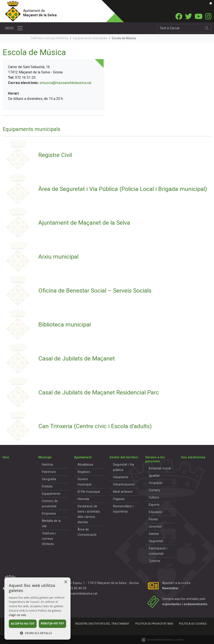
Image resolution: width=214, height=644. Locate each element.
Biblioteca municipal (65, 324)
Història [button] (47, 465)
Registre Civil (55, 155)
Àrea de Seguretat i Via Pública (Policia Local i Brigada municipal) (123, 189)
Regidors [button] (84, 472)
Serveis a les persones (155, 459)
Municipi (45, 457)
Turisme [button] (154, 561)
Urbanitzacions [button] (124, 484)
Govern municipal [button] (84, 482)
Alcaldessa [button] (85, 465)
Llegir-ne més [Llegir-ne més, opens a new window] (18, 615)
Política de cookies (193, 624)
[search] (207, 28)
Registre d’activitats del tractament (102, 624)
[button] (37, 633)
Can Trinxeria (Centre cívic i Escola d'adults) (95, 426)
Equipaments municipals (90, 38)
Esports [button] (154, 505)
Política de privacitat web (154, 624)
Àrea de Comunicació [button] (87, 532)
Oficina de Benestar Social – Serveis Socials (95, 290)
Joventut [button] (155, 527)
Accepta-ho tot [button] (23, 624)
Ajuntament (83, 457)
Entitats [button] (47, 486)
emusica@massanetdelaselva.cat (65, 83)
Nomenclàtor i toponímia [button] (123, 509)
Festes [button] (153, 519)
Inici (6, 457)
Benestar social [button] (160, 468)
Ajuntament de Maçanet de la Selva (84, 223)
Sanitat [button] (154, 534)
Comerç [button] (154, 490)
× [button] (66, 582)
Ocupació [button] (156, 483)
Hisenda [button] (83, 499)
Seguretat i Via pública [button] (124, 467)
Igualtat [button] (154, 476)
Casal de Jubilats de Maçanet (77, 358)
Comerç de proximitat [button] (50, 504)
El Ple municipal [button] (89, 492)
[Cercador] (180, 28)
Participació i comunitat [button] (158, 551)
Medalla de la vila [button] (51, 524)
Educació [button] (155, 512)
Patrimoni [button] (49, 472)
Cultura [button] (154, 497)
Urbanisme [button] (121, 477)
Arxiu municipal (58, 257)
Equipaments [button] (51, 494)
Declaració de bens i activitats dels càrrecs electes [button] (89, 514)
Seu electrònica (193, 457)
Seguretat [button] (156, 541)
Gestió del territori (124, 457)
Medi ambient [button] (123, 492)
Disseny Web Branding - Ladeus (165, 640)
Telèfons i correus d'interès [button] (49, 539)
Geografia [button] (49, 479)
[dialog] (37, 609)
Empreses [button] (49, 514)
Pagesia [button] (119, 499)
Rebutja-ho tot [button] (52, 623)
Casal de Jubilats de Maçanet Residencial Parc (99, 392)
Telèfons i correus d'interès (49, 38)
